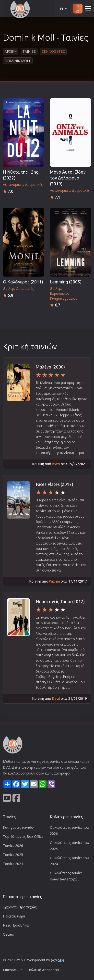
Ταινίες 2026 (13, 846)
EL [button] (64, 9)
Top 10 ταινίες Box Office (23, 836)
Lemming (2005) (66, 282)
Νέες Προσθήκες (16, 925)
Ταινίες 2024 (13, 864)
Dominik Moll (18, 61)
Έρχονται (20, 907)
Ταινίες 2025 (13, 855)
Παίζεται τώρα (14, 916)
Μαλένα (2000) (50, 367)
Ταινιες (29, 51)
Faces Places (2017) (54, 484)
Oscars (8, 934)
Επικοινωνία (13, 970)
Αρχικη (11, 51)
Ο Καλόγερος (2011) (23, 282)
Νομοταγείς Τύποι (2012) (60, 602)
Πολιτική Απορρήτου (44, 970)
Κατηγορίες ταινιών (18, 827)
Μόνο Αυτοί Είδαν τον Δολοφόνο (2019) (68, 178)
